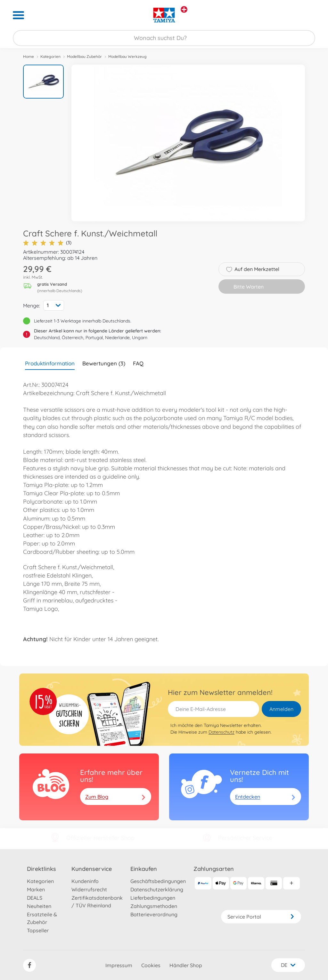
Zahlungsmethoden (154, 906)
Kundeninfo (85, 881)
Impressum (119, 965)
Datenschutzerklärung (157, 889)
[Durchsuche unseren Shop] (164, 38)
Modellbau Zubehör (84, 56)
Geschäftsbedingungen (158, 881)
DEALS (35, 898)
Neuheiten (39, 906)
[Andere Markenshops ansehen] (184, 9)
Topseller (38, 930)
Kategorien (50, 56)
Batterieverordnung (154, 914)
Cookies (151, 965)
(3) (47, 243)
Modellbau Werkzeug (127, 56)
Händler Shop (186, 965)
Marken (36, 889)
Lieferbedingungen (153, 898)
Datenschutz (221, 732)
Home (29, 56)
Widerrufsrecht (89, 889)
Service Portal (261, 917)
